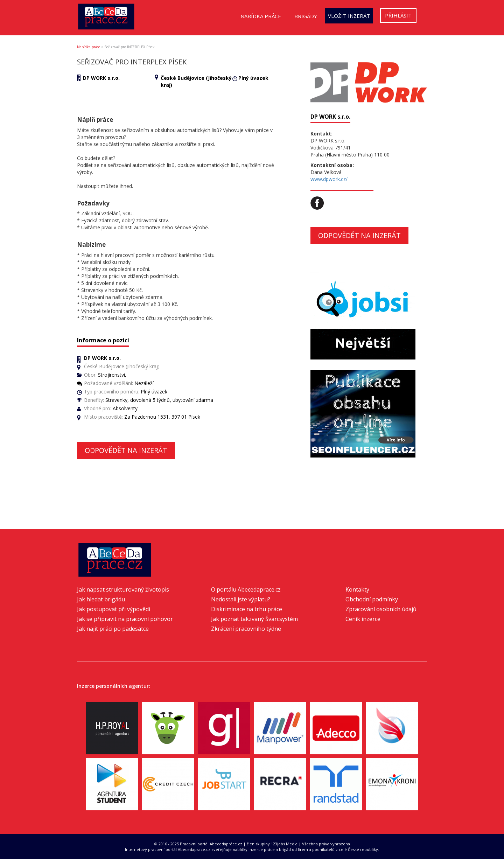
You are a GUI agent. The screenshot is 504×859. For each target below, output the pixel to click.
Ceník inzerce (363, 619)
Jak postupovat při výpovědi (114, 609)
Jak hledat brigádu (101, 599)
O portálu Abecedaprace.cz (246, 589)
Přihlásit (398, 15)
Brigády (306, 16)
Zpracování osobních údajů (381, 609)
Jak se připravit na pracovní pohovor (125, 619)
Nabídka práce (261, 16)
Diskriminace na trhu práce (247, 609)
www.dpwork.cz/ (329, 179)
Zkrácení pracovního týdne (246, 629)
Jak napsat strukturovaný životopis (123, 589)
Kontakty (357, 589)
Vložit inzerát (349, 16)
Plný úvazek (253, 78)
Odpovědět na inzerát (126, 450)
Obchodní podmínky (372, 599)
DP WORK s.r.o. (101, 78)
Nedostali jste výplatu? (241, 599)
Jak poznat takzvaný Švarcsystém (254, 619)
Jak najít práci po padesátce (113, 629)
